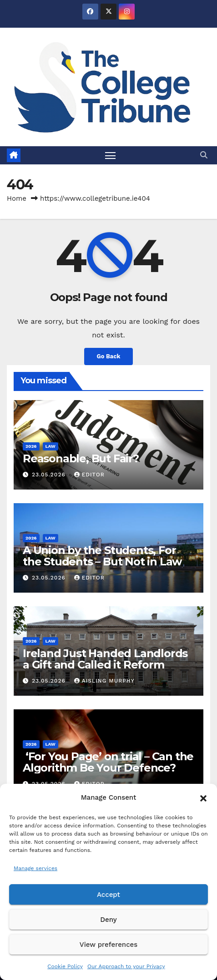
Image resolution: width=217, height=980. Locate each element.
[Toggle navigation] (111, 155)
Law (50, 446)
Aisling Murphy (104, 681)
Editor (89, 475)
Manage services (35, 868)
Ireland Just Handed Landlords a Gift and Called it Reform (105, 659)
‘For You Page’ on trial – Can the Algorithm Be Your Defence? (108, 762)
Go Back (109, 356)
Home (17, 198)
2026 (31, 446)
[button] (203, 797)
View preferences (108, 945)
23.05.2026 (50, 475)
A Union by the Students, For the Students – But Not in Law (102, 556)
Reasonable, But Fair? (81, 458)
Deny (108, 920)
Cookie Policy (65, 966)
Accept (108, 895)
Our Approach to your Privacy (126, 966)
